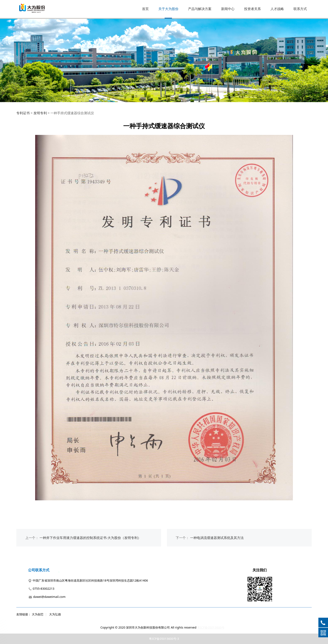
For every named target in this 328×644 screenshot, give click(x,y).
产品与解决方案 (200, 9)
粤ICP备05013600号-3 (164, 639)
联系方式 (300, 9)
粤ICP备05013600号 (211, 627)
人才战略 (277, 9)
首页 (145, 9)
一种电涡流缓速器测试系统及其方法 (217, 538)
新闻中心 (228, 9)
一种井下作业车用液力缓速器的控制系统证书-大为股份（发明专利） (90, 538)
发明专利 (40, 113)
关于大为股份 (168, 9)
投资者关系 (252, 9)
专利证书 (23, 113)
